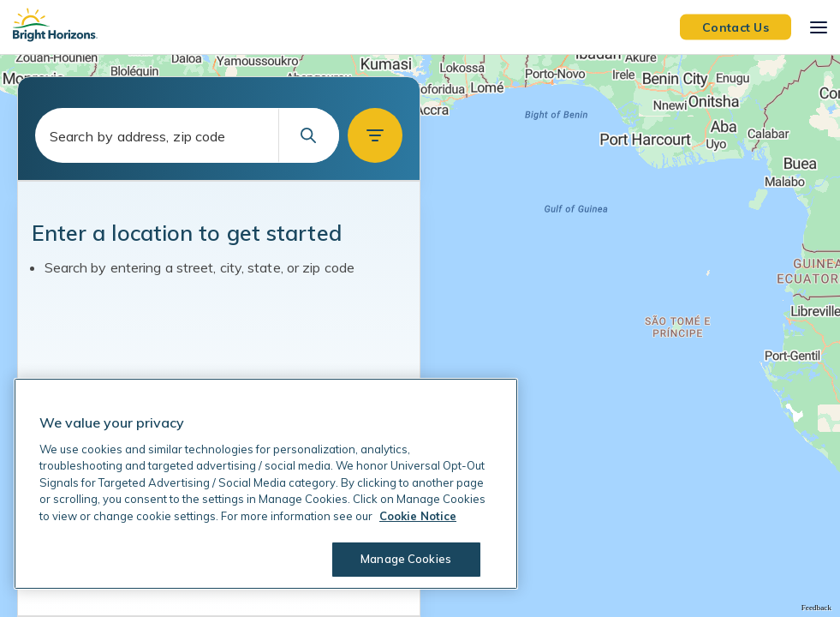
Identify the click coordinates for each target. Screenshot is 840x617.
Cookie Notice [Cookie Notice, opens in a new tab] (418, 516)
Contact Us (736, 27)
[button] (375, 135)
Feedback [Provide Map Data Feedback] (816, 608)
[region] (420, 336)
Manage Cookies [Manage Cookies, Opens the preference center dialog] (406, 559)
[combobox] (187, 135)
